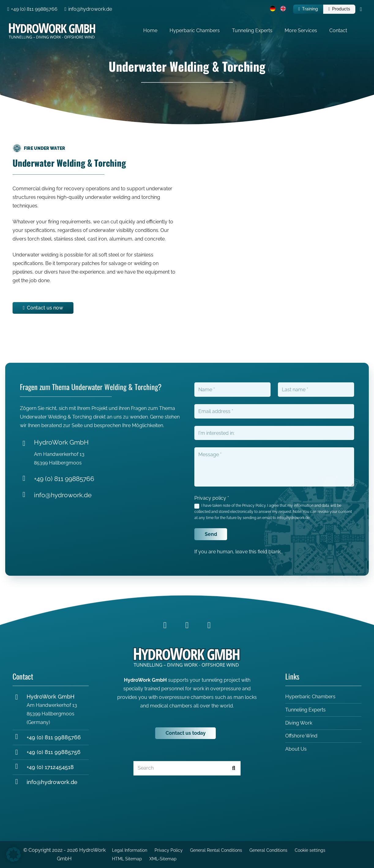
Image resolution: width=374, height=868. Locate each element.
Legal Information (130, 850)
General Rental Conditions (216, 850)
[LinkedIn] (187, 625)
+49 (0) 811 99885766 (64, 479)
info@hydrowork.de (63, 495)
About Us (296, 749)
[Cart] (361, 9)
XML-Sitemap (163, 859)
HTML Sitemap (127, 859)
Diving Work (299, 723)
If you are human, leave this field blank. (238, 552)
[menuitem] (274, 9)
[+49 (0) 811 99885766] (27, 479)
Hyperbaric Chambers (310, 697)
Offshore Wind (301, 736)
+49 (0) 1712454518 (50, 767)
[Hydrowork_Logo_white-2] (52, 31)
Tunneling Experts (305, 710)
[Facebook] (165, 625)
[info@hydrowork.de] (27, 495)
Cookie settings (310, 850)
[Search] (187, 768)
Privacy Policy (254, 506)
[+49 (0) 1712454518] (20, 767)
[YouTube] (209, 625)
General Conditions (268, 850)
